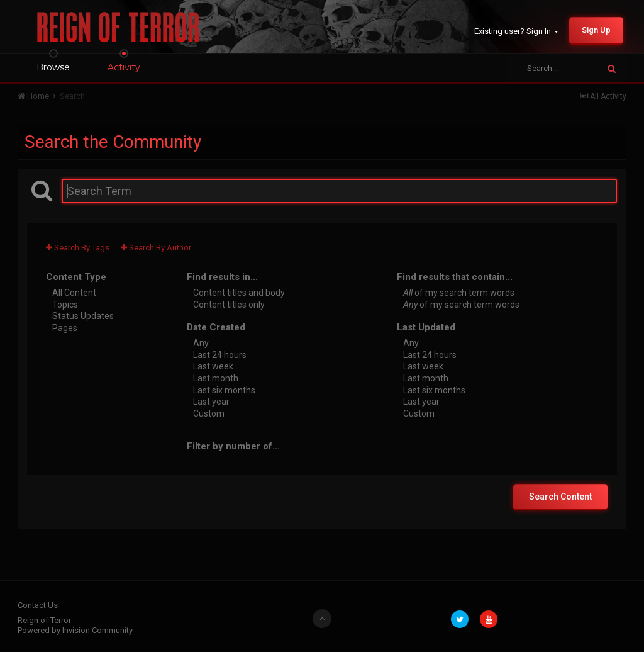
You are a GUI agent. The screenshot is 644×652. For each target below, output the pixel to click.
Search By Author (156, 248)
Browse (53, 67)
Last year (211, 402)
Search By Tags (78, 248)
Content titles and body (239, 293)
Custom (209, 413)
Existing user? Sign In (516, 31)
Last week (213, 366)
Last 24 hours (220, 354)
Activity (124, 67)
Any (201, 343)
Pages (65, 327)
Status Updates (83, 316)
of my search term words (459, 293)
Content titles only (229, 304)
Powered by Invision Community (75, 630)
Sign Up (596, 30)
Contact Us (38, 605)
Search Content (560, 497)
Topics (65, 304)
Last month (216, 378)
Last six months (224, 390)
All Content (74, 293)
